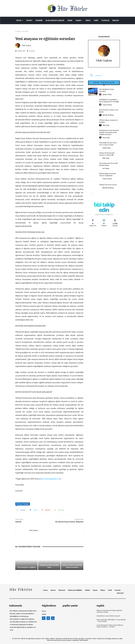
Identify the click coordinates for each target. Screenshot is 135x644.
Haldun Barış (107, 148)
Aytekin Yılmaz (107, 94)
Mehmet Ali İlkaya (108, 115)
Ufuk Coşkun (26, 45)
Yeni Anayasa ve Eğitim (26, 567)
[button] (95, 76)
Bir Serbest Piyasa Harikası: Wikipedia (69, 522)
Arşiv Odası (25, 31)
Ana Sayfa (18, 31)
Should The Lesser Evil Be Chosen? (108, 616)
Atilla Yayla (106, 125)
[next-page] (20, 573)
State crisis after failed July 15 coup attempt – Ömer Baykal (111, 620)
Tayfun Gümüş (107, 105)
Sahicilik (18, 522)
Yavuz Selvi (106, 138)
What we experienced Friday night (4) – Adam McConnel (110, 611)
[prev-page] (16, 573)
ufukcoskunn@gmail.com (50, 479)
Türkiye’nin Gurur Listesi (108, 185)
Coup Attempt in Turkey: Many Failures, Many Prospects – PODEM (110, 626)
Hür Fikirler (106, 168)
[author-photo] (101, 94)
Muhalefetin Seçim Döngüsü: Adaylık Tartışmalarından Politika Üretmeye (109, 132)
